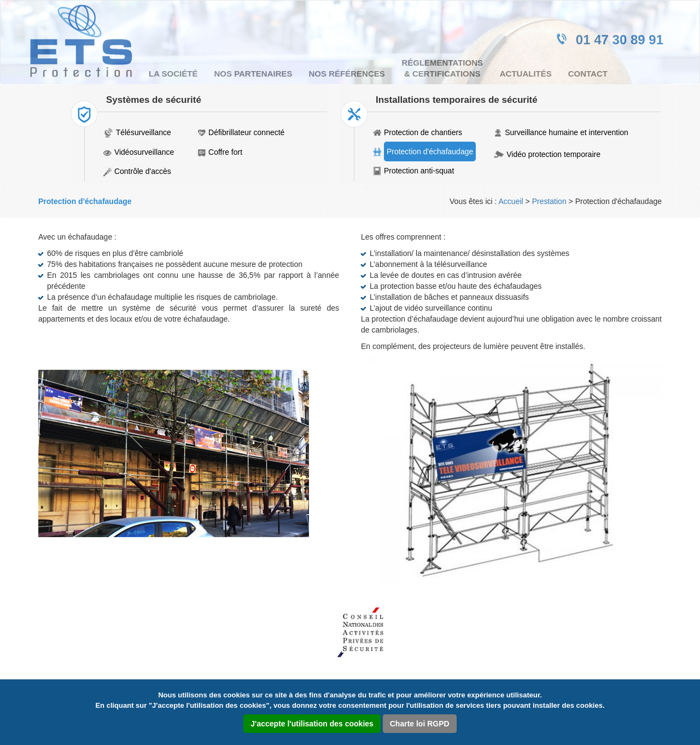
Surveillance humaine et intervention (567, 132)
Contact (588, 74)
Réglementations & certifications (442, 68)
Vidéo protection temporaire (553, 154)
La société (173, 74)
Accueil (511, 201)
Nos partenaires (253, 74)
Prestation (549, 201)
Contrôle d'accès (143, 171)
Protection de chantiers (423, 132)
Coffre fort (225, 152)
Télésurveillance (144, 132)
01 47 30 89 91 (620, 40)
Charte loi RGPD (420, 724)
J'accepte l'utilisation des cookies (312, 724)
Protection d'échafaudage (430, 152)
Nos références (347, 74)
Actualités (526, 74)
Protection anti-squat (419, 171)
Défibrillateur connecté (246, 132)
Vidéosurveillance (144, 152)
